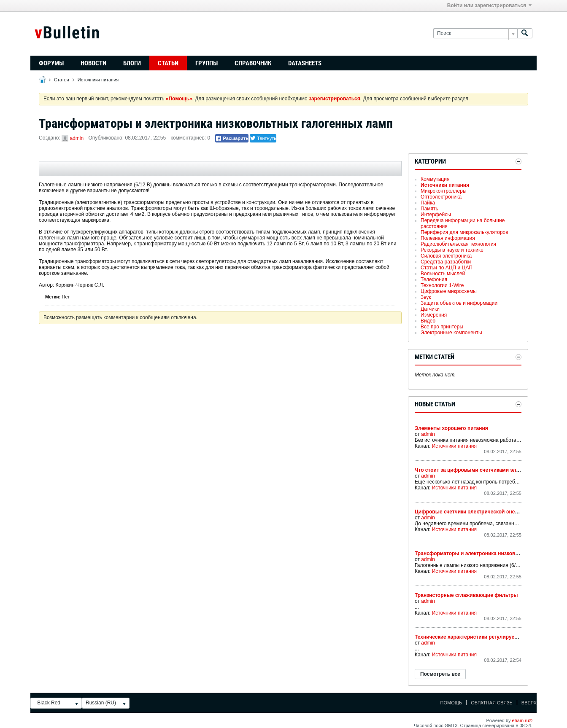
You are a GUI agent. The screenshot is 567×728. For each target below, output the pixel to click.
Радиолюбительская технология (458, 244)
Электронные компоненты (451, 333)
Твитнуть (263, 138)
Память (429, 209)
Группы (207, 63)
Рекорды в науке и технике (452, 250)
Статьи (168, 63)
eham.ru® (522, 720)
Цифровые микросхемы (449, 291)
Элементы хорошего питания (451, 428)
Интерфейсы (436, 215)
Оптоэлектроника (441, 197)
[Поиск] (475, 34)
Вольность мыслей (443, 274)
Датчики (430, 309)
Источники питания (98, 80)
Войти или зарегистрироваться (489, 5)
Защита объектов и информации (459, 303)
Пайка (428, 203)
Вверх (529, 703)
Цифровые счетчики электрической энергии (470, 512)
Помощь (451, 703)
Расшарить (232, 138)
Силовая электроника (446, 256)
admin (77, 138)
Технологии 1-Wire (442, 285)
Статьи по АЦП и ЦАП (447, 268)
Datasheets (305, 63)
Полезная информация (448, 238)
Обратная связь (492, 703)
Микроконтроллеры (444, 191)
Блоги (132, 63)
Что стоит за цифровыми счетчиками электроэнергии (482, 470)
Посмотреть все (440, 674)
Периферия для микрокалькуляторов (464, 232)
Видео (428, 321)
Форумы (51, 63)
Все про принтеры (442, 327)
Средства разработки (446, 262)
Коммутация (435, 179)
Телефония (434, 279)
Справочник (253, 63)
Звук (426, 297)
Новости (93, 63)
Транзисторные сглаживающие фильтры (466, 595)
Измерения (434, 315)
